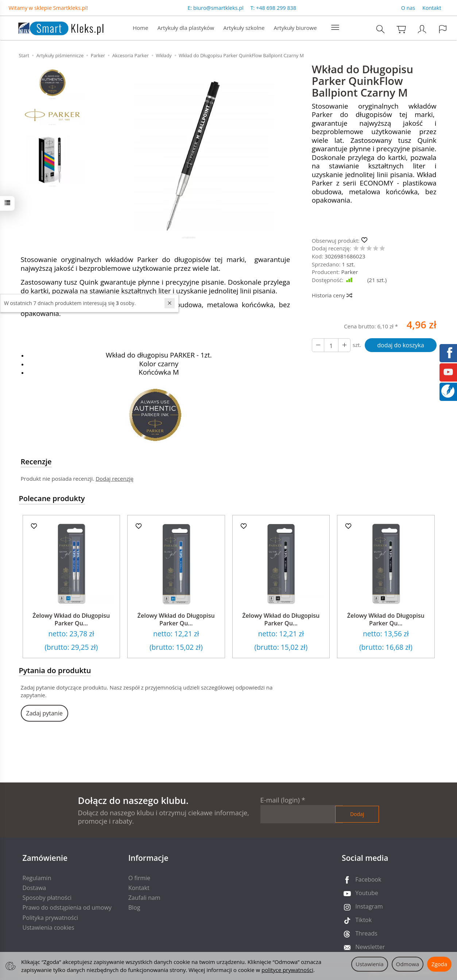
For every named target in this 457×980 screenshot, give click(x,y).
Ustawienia (370, 964)
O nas (408, 8)
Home (140, 28)
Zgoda (439, 964)
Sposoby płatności (47, 898)
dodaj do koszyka (400, 345)
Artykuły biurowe (295, 28)
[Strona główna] (54, 27)
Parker (349, 272)
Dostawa (34, 888)
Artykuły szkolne (244, 28)
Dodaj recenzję (115, 479)
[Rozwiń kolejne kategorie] (335, 28)
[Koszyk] (401, 29)
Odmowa (408, 964)
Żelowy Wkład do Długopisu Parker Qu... (71, 620)
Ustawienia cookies (49, 928)
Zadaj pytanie (44, 713)
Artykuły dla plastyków (186, 28)
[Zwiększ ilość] (318, 345)
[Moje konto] (422, 29)
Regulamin (37, 878)
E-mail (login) (280, 800)
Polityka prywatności (51, 918)
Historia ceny (332, 295)
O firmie (139, 878)
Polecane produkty (52, 498)
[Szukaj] (380, 29)
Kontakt (432, 8)
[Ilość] (331, 345)
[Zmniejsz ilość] (344, 345)
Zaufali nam (144, 898)
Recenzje (36, 462)
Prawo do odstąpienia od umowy (67, 907)
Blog (134, 907)
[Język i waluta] (443, 29)
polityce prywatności (287, 970)
